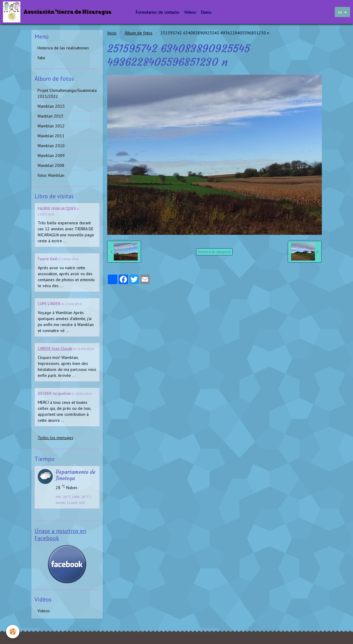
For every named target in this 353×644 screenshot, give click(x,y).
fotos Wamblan (51, 175)
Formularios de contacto (157, 12)
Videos (190, 12)
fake (41, 58)
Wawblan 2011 (51, 136)
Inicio (112, 33)
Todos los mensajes (56, 438)
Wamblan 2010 (51, 146)
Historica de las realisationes (63, 48)
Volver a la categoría (214, 252)
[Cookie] (13, 632)
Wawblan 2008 (51, 165)
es (340, 12)
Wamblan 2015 (51, 106)
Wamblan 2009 (51, 156)
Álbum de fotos (138, 33)
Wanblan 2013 (50, 116)
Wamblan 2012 (51, 126)
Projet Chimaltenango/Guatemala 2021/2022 (67, 93)
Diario (206, 12)
